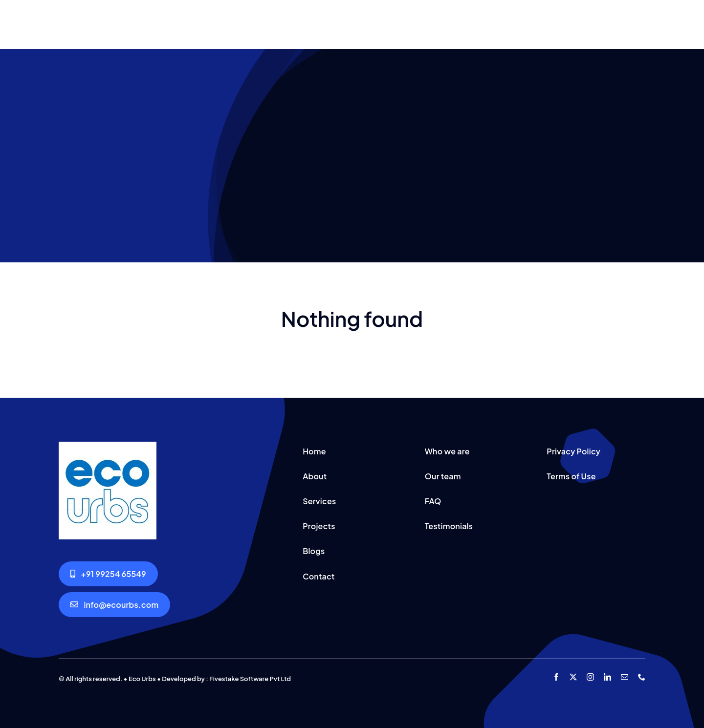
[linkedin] (607, 677)
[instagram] (590, 677)
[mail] (625, 677)
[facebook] (556, 677)
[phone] (642, 677)
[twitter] (573, 677)
